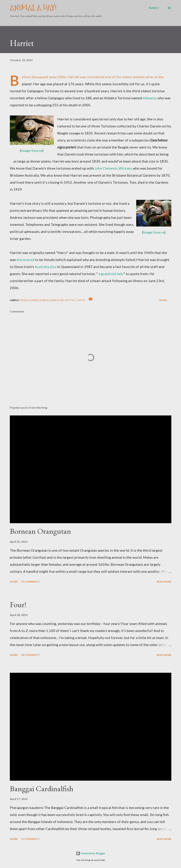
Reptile (70, 300)
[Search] (154, 8)
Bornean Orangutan (40, 531)
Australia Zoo (46, 267)
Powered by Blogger (91, 853)
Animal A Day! (33, 8)
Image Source (32, 150)
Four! (18, 604)
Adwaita (149, 98)
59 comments (30, 582)
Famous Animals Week (34, 300)
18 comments (30, 655)
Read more (164, 582)
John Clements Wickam (113, 168)
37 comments (30, 839)
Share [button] (163, 300)
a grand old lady (111, 274)
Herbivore (57, 300)
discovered (25, 260)
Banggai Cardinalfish (42, 788)
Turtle (81, 300)
